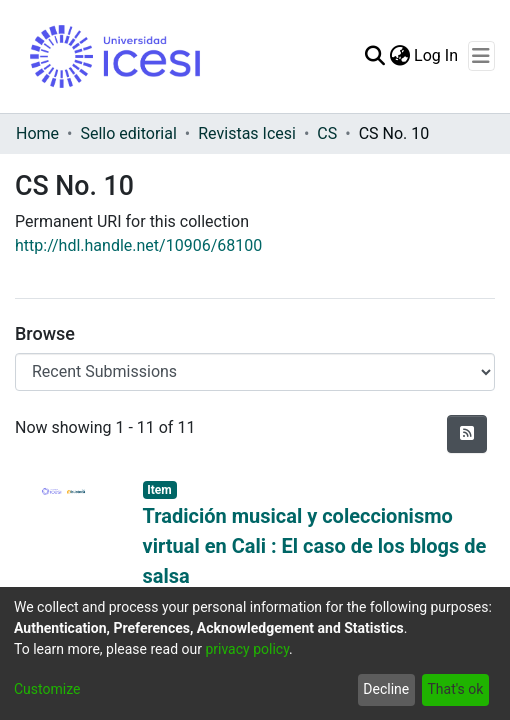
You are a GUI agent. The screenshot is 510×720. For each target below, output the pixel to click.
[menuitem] (399, 56)
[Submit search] (374, 56)
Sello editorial (128, 133)
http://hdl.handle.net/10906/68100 (138, 245)
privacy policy (247, 649)
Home (37, 133)
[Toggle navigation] (481, 56)
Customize (47, 689)
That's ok (455, 689)
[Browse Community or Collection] (255, 372)
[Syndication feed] (467, 434)
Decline (386, 689)
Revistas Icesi (247, 133)
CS (327, 133)
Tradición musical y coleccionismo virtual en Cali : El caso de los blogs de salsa (315, 546)
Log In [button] (437, 55)
